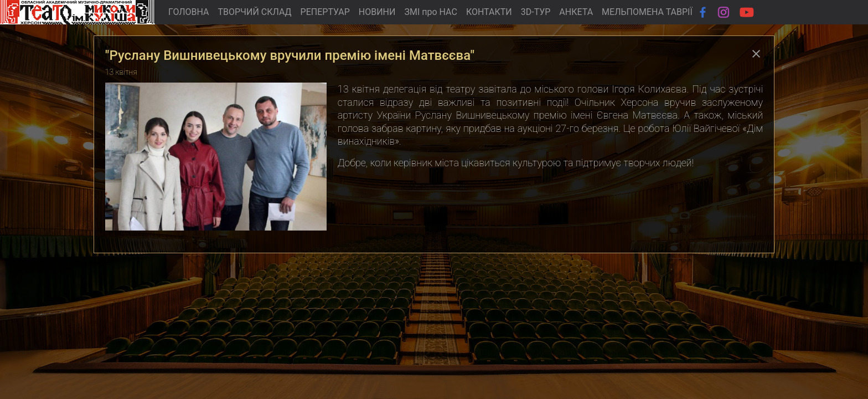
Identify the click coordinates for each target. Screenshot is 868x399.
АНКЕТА (576, 12)
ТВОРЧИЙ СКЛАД (254, 12)
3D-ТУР (536, 12)
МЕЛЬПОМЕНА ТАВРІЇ (647, 12)
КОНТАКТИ (489, 12)
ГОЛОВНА (188, 12)
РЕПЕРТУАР (325, 12)
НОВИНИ (377, 12)
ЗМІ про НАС (430, 12)
